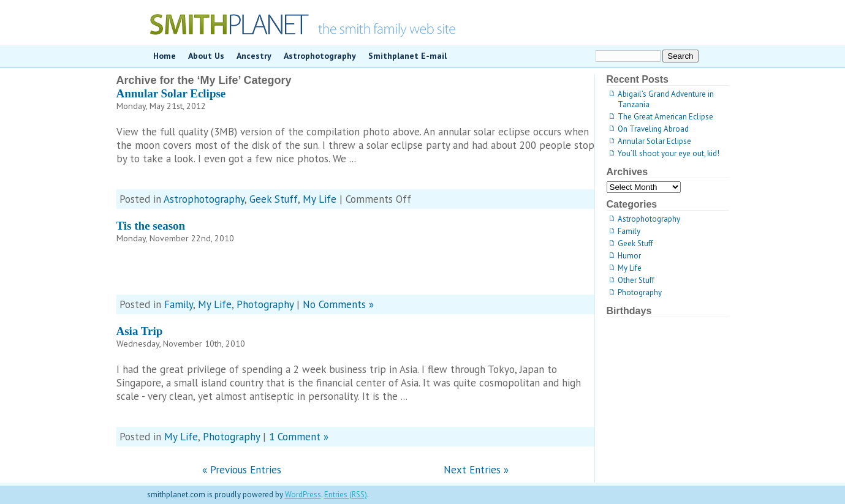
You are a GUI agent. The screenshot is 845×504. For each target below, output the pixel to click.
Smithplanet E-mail (407, 56)
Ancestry (254, 56)
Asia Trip (140, 331)
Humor (629, 256)
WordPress (303, 495)
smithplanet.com (423, 23)
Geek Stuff (274, 199)
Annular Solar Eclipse (171, 93)
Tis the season (151, 226)
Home (165, 56)
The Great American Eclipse (665, 117)
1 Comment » (299, 437)
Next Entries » (476, 470)
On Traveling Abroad (653, 129)
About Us (206, 56)
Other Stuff (636, 280)
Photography (265, 304)
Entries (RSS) (346, 495)
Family (179, 304)
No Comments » (338, 304)
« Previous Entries (242, 470)
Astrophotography (320, 56)
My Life (320, 199)
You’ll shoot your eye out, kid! (669, 153)
